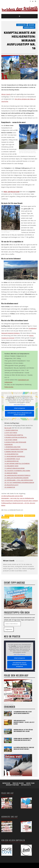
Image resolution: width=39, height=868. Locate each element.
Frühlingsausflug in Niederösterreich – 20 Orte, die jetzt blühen (24, 722)
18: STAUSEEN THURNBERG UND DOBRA (17, 471)
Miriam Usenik (6, 94)
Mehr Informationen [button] (20, 405)
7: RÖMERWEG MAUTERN (12, 447)
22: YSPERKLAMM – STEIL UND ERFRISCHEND (19, 480)
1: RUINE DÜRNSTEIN (11, 430)
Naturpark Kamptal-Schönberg (10, 333)
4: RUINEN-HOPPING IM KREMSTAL (16, 437)
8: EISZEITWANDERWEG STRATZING (16, 449)
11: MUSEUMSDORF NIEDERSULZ (15, 456)
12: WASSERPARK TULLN (12, 459)
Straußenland (33, 328)
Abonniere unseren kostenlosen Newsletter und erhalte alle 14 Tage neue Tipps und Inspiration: (19, 619)
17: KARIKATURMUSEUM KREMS (14, 468)
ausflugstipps (9, 516)
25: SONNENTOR (10, 487)
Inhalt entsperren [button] (20, 408)
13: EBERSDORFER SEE (12, 461)
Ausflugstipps (22, 25)
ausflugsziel (19, 516)
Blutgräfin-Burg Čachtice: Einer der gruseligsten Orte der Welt (24, 748)
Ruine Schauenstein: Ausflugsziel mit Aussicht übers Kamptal (19, 501)
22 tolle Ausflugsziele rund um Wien (12, 496)
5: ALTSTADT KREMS (11, 440)
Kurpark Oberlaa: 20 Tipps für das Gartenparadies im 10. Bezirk (23, 730)
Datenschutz (26, 785)
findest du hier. (9, 387)
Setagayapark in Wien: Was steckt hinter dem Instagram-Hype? (23, 713)
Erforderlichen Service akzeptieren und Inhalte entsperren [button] (20, 414)
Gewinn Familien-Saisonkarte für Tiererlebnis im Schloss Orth (23, 739)
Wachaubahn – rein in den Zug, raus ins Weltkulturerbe (18, 498)
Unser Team (30, 783)
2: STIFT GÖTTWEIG (11, 433)
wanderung (5, 517)
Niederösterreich (29, 27)
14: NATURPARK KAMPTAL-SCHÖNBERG (17, 463)
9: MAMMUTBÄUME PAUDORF (14, 452)
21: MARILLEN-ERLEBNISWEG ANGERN (16, 478)
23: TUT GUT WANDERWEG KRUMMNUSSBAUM (19, 482)
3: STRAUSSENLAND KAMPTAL (14, 435)
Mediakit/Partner (12, 785)
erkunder (31, 25)
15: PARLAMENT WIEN (11, 466)
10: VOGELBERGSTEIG (11, 454)
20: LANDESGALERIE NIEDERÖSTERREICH (17, 475)
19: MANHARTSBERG (11, 473)
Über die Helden (18, 783)
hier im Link (8, 428)
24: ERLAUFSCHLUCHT (11, 485)
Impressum (6, 783)
